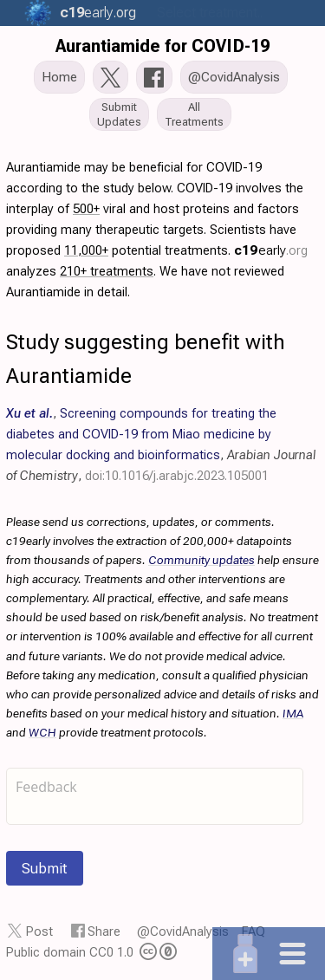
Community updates (201, 560)
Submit (45, 868)
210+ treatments (107, 271)
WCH (42, 732)
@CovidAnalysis (183, 931)
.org (95, 13)
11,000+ (86, 250)
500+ (86, 209)
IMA (293, 713)
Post (39, 931)
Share (104, 931)
